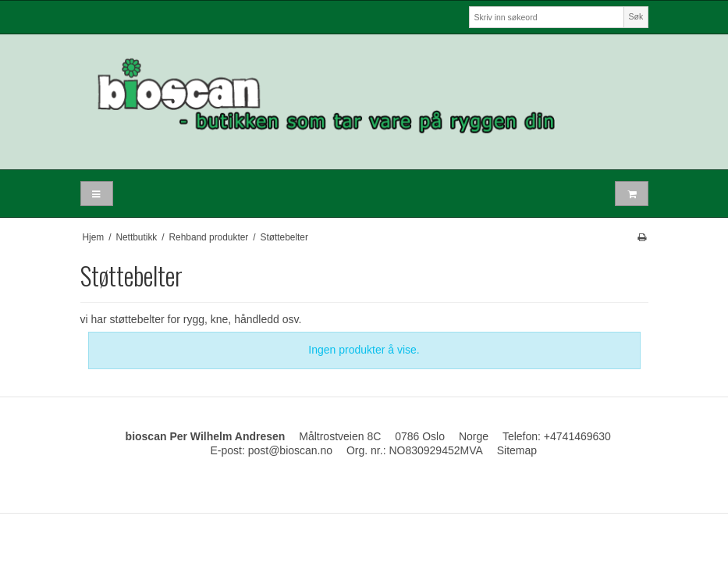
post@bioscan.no (290, 450)
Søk (636, 16)
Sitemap (517, 450)
